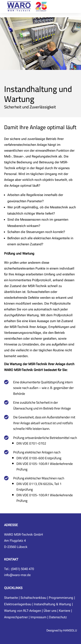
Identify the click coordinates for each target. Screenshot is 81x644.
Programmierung (61, 598)
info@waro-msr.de (17, 575)
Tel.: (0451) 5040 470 (19, 569)
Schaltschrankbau (33, 598)
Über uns (50, 611)
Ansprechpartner (16, 617)
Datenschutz (58, 617)
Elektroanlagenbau (18, 604)
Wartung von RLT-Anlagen (23, 611)
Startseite (11, 598)
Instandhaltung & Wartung (52, 604)
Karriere (65, 611)
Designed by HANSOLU (62, 630)
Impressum (38, 617)
